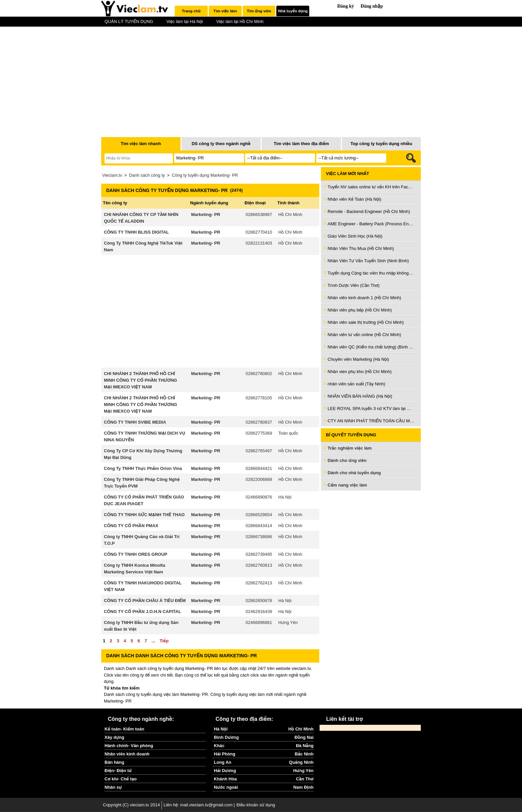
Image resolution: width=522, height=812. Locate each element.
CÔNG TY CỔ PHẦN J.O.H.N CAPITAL (142, 611)
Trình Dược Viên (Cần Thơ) (354, 285)
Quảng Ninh (301, 762)
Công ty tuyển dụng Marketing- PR (205, 175)
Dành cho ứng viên (347, 460)
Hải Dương (225, 771)
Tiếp (164, 641)
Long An (223, 762)
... (153, 641)
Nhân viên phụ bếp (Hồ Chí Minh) (360, 310)
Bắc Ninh (304, 754)
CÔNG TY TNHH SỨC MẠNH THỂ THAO (144, 515)
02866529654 (259, 515)
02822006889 (259, 479)
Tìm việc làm (225, 11)
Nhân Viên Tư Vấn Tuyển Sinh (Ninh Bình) (368, 261)
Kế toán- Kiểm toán (124, 729)
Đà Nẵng (305, 746)
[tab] (191, 11)
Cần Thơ (305, 779)
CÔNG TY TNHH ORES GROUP (135, 554)
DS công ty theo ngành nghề (221, 144)
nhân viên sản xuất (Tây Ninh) (356, 384)
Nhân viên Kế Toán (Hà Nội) (354, 199)
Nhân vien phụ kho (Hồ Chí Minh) (360, 372)
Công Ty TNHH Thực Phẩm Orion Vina (143, 468)
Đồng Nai (304, 737)
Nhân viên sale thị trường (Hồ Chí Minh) (366, 322)
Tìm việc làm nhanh (141, 144)
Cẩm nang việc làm (347, 485)
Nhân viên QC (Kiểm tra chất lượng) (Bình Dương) (371, 347)
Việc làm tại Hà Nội (185, 21)
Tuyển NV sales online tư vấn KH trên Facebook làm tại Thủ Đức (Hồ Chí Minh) (371, 187)
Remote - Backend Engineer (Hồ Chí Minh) (369, 211)
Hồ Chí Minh (290, 214)
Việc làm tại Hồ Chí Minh (240, 21)
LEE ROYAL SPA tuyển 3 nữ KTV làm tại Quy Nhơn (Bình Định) (371, 408)
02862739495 (259, 554)
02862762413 (259, 583)
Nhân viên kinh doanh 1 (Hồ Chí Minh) (364, 298)
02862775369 (259, 433)
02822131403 (259, 243)
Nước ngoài (226, 787)
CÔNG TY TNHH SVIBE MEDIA (135, 422)
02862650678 (259, 601)
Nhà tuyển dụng (293, 11)
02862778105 (259, 398)
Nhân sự (113, 787)
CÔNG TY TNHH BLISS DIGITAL (136, 232)
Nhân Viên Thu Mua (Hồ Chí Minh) (361, 248)
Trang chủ (191, 11)
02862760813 (259, 565)
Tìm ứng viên (259, 11)
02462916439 (259, 611)
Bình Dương (227, 737)
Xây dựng (114, 737)
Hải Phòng (225, 754)
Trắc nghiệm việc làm (354, 448)
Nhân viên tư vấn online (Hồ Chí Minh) (364, 335)
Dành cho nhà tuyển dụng (354, 473)
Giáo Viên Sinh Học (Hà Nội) (355, 236)
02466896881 (259, 622)
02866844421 (259, 468)
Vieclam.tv (112, 175)
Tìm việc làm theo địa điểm (301, 144)
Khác (219, 746)
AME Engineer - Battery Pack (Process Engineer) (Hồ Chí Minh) (371, 224)
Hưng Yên (288, 622)
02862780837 (259, 422)
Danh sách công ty (147, 175)
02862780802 (259, 374)
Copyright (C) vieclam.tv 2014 (131, 805)
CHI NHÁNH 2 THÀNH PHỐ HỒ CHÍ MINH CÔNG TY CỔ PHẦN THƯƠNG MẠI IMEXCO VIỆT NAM (140, 380)
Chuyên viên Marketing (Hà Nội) (358, 359)
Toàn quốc (288, 433)
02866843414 (259, 526)
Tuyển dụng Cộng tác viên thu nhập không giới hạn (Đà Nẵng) (371, 273)
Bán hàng (114, 762)
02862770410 (259, 232)
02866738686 (259, 537)
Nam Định (303, 787)
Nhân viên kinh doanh (127, 754)
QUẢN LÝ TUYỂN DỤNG (129, 21)
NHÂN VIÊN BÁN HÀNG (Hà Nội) (360, 396)
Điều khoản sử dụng (256, 805)
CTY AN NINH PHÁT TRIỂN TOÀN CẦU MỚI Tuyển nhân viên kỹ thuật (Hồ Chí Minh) (371, 421)
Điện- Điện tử (118, 771)
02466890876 (259, 497)
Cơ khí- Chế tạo (121, 779)
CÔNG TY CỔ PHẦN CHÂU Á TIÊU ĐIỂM (145, 601)
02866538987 (259, 214)
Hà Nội (285, 497)
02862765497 (259, 451)
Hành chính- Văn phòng (129, 746)
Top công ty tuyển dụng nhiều (381, 144)
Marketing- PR (206, 214)
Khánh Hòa (226, 779)
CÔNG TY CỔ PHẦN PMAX (131, 526)
